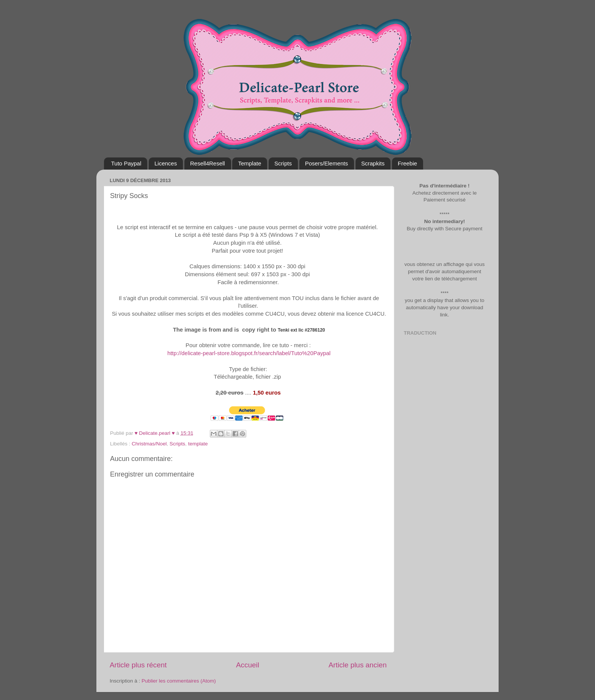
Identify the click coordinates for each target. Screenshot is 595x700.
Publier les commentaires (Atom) (179, 681)
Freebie (407, 163)
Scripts (283, 163)
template (198, 444)
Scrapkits (373, 163)
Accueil (248, 665)
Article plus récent (138, 665)
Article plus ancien (358, 665)
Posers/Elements (327, 163)
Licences (166, 163)
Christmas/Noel (149, 444)
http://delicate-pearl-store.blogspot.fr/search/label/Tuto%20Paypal (248, 353)
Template (249, 163)
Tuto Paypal (126, 163)
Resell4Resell (208, 163)
